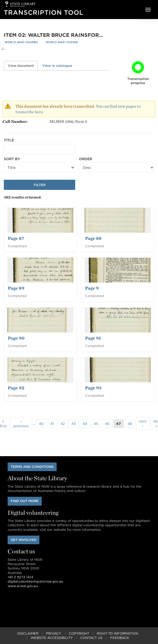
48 (130, 424)
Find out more (25, 501)
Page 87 (16, 238)
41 (52, 424)
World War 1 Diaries (62, 42)
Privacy (53, 633)
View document (23, 66)
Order (86, 159)
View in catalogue (57, 66)
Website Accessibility (52, 638)
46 (107, 424)
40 (41, 424)
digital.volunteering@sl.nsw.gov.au (35, 581)
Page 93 (93, 388)
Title (9, 140)
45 (96, 424)
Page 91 (93, 338)
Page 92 (16, 388)
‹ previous (21, 424)
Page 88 (93, 238)
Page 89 (16, 288)
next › (143, 424)
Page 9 (92, 288)
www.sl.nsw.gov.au (23, 586)
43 (74, 424)
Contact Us (91, 638)
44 (85, 424)
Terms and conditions (32, 467)
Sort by (12, 159)
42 (63, 424)
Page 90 (16, 338)
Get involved (23, 540)
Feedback (120, 638)
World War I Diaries (21, 42)
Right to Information (117, 633)
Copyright (79, 633)
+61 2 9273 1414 (20, 577)
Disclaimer (28, 633)
